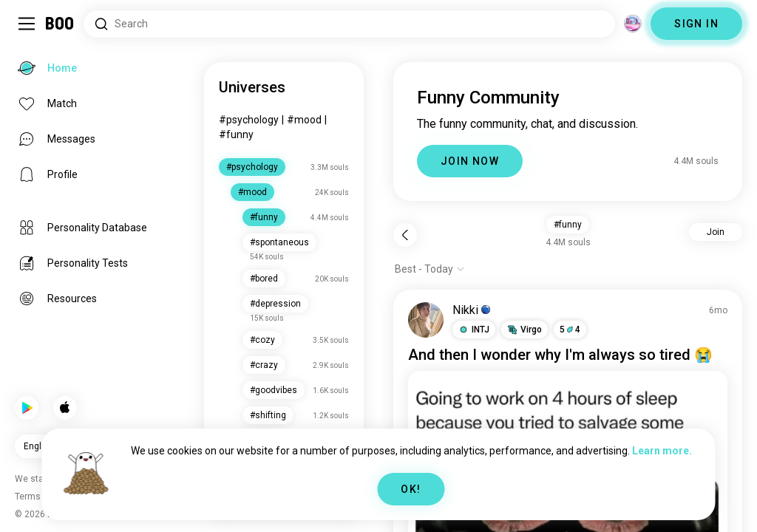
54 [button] (570, 330)
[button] (474, 330)
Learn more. (662, 451)
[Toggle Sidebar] (27, 24)
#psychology (249, 120)
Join (716, 232)
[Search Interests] (349, 24)
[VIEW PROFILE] (426, 320)
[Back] (405, 235)
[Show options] (430, 269)
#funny (236, 134)
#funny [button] (568, 225)
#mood (304, 120)
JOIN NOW (470, 161)
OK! (411, 489)
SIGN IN (696, 24)
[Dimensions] (633, 24)
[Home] (60, 24)
